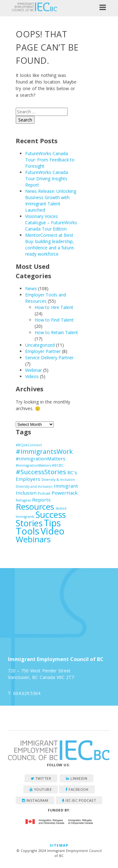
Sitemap (59, 845)
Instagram (35, 800)
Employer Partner (43, 351)
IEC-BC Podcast (79, 800)
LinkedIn (77, 778)
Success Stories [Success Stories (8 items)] (41, 519)
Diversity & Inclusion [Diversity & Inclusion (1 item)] (58, 480)
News (31, 288)
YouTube (41, 789)
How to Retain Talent (56, 332)
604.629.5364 (27, 693)
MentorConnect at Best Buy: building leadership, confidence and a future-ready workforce (50, 244)
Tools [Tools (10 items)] (28, 531)
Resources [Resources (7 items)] (35, 507)
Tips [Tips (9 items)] (52, 523)
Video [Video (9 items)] (53, 531)
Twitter (41, 778)
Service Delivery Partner (49, 358)
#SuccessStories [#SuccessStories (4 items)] (41, 472)
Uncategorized (40, 345)
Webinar (34, 370)
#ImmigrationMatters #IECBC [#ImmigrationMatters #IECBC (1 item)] (40, 465)
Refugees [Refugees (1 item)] (23, 500)
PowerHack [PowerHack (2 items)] (65, 493)
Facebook (77, 789)
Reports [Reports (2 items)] (41, 500)
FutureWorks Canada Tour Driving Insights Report (47, 179)
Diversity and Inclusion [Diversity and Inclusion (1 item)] (34, 486)
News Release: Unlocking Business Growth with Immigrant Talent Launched (51, 201)
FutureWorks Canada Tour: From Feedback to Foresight (50, 160)
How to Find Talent (54, 320)
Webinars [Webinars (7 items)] (33, 539)
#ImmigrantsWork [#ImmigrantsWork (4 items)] (44, 451)
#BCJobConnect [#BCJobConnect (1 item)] (29, 445)
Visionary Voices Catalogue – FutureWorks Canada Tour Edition (51, 222)
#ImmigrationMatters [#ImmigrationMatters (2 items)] (41, 458)
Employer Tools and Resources (46, 298)
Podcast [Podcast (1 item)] (44, 493)
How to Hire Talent (54, 307)
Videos (32, 376)
